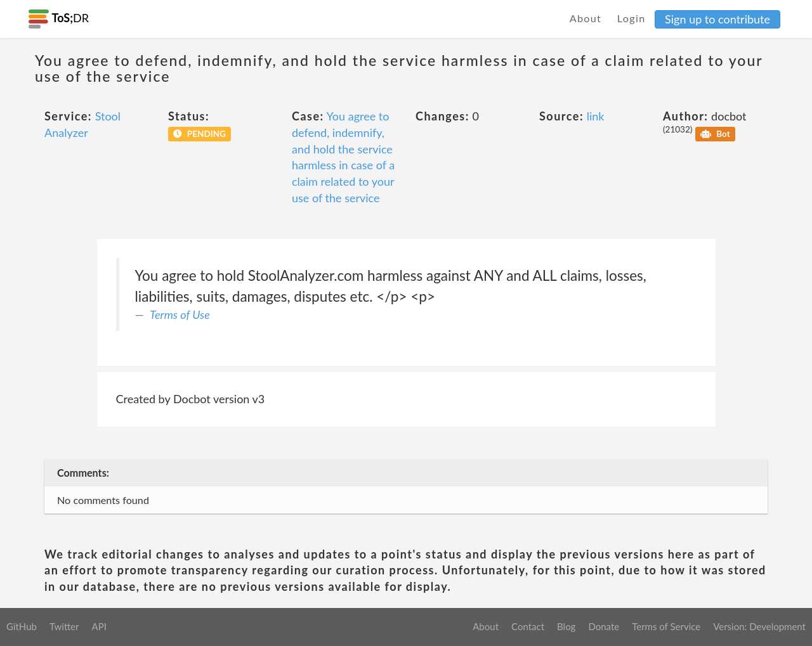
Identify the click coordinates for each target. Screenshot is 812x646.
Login (632, 18)
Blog (566, 626)
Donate (604, 626)
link (596, 116)
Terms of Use (180, 314)
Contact (528, 626)
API (99, 626)
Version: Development (759, 626)
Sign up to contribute (717, 19)
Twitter (64, 626)
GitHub (22, 626)
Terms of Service (666, 626)
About (586, 18)
